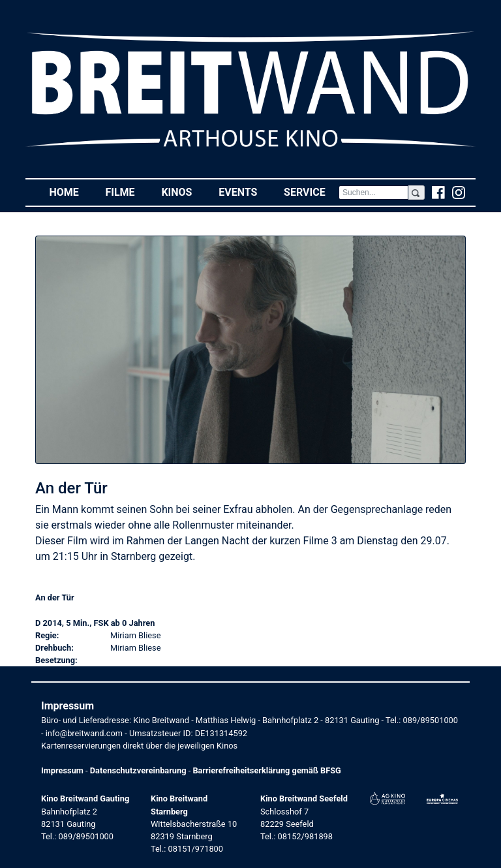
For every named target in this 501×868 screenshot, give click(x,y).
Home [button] (70, 192)
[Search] (373, 193)
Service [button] (311, 192)
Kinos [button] (183, 192)
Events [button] (245, 192)
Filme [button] (127, 192)
